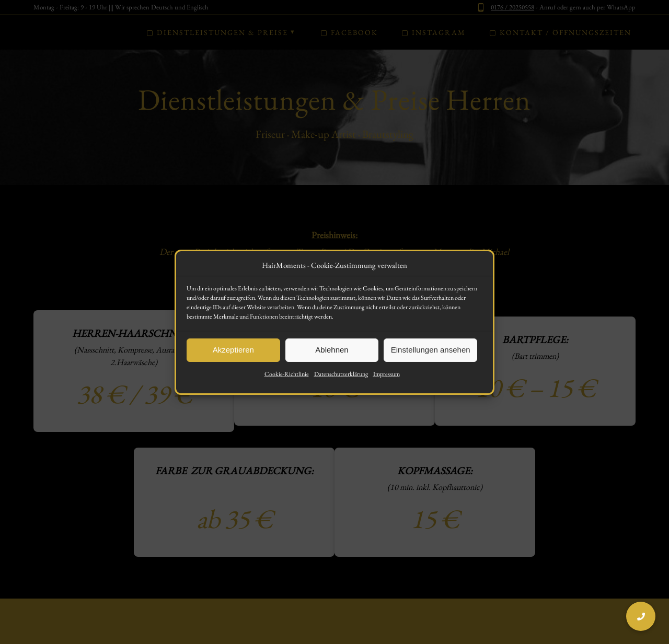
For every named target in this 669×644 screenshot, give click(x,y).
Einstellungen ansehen (431, 355)
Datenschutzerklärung (341, 379)
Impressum (387, 379)
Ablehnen (332, 355)
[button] (641, 616)
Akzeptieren (233, 355)
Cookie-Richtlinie (287, 379)
